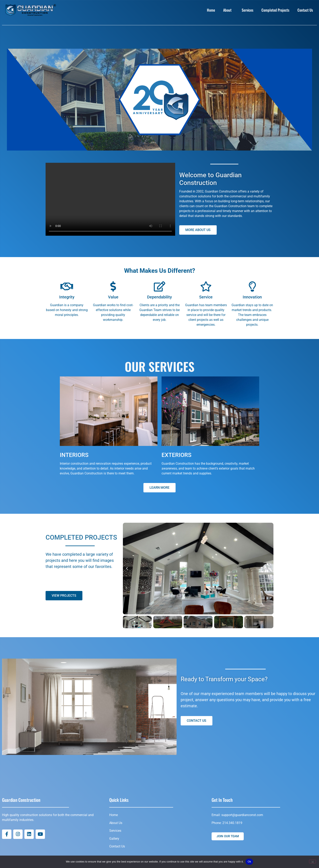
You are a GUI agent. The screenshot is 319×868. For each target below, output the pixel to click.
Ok (249, 862)
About (228, 10)
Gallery (114, 839)
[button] (127, 569)
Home (211, 10)
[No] (312, 861)
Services (247, 10)
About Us (116, 823)
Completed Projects (275, 10)
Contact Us (306, 10)
